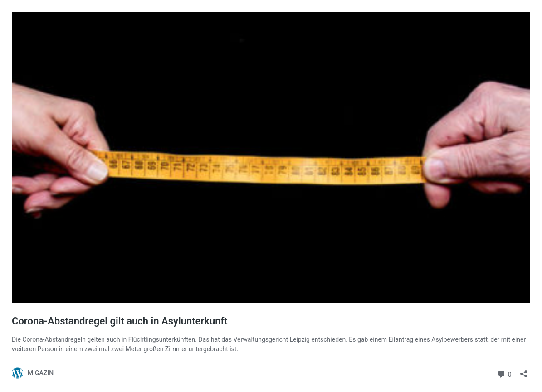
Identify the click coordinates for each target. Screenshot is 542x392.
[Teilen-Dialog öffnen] (524, 371)
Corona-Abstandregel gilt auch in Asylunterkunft (120, 321)
